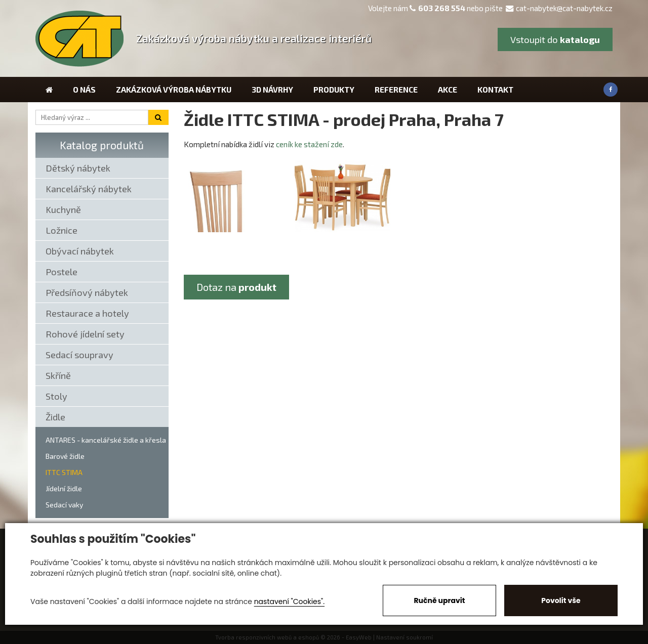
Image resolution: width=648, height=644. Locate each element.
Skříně (58, 375)
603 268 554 (442, 8)
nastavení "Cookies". (289, 602)
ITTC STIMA (64, 472)
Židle (55, 417)
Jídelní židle (64, 488)
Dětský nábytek (78, 168)
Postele (62, 272)
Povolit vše (561, 600)
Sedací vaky (64, 505)
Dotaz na (236, 287)
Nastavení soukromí (404, 637)
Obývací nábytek (80, 251)
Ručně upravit (439, 600)
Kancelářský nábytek (89, 189)
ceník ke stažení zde (309, 144)
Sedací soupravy (79, 355)
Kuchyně (63, 209)
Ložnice (62, 230)
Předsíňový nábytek (87, 292)
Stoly (56, 396)
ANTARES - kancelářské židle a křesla (106, 440)
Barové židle (65, 456)
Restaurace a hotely (87, 313)
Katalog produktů (102, 145)
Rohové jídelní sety (85, 334)
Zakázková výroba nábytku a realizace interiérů (254, 38)
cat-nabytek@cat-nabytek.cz (559, 8)
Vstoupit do (555, 39)
